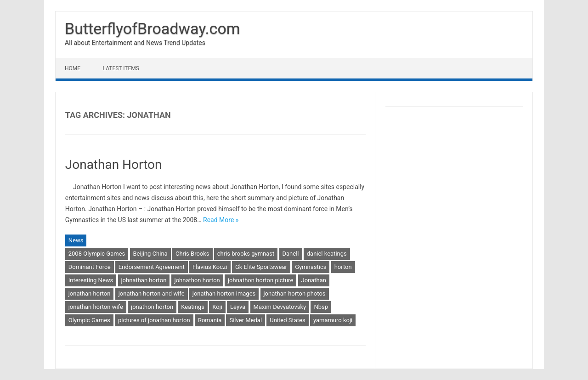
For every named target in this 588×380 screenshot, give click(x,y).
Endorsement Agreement (152, 267)
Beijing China (150, 254)
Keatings (193, 307)
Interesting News (91, 280)
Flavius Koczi (210, 267)
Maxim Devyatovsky (280, 307)
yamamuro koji (333, 320)
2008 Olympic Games (97, 254)
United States (287, 320)
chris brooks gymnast (246, 254)
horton (343, 267)
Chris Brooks (192, 254)
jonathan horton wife (96, 307)
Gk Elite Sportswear (261, 267)
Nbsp (321, 307)
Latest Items (121, 68)
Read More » (221, 220)
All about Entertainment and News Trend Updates (135, 43)
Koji (217, 307)
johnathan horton (144, 280)
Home (73, 68)
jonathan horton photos (295, 293)
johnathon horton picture (260, 280)
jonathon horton (152, 307)
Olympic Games (89, 320)
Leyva (238, 307)
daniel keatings (327, 254)
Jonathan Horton (114, 165)
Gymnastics (311, 267)
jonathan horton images (224, 293)
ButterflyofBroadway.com (153, 28)
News (76, 240)
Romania (210, 320)
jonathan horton (90, 293)
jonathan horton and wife (152, 293)
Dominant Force (90, 267)
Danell (291, 254)
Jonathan (314, 280)
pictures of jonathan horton (154, 320)
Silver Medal (246, 320)
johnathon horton (197, 280)
